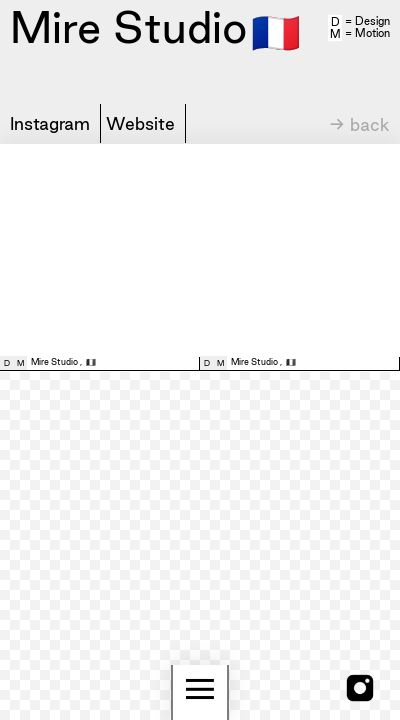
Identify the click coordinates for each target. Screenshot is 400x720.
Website (140, 123)
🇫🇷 (276, 31)
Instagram (50, 123)
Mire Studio (54, 362)
